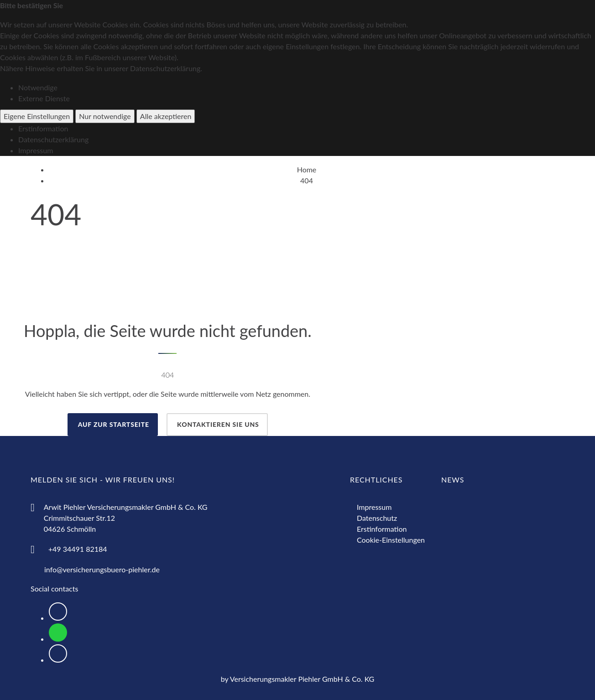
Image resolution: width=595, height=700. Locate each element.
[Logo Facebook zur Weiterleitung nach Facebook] (58, 612)
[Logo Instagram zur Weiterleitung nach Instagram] (58, 653)
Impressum (36, 150)
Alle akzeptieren (166, 116)
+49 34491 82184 (78, 549)
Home (307, 169)
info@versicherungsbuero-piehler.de (102, 569)
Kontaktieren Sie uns (217, 424)
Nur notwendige (105, 116)
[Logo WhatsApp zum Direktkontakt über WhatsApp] (58, 633)
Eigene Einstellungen (37, 116)
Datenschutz (377, 518)
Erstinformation (43, 128)
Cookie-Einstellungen (391, 540)
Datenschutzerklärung (53, 139)
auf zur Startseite (113, 424)
